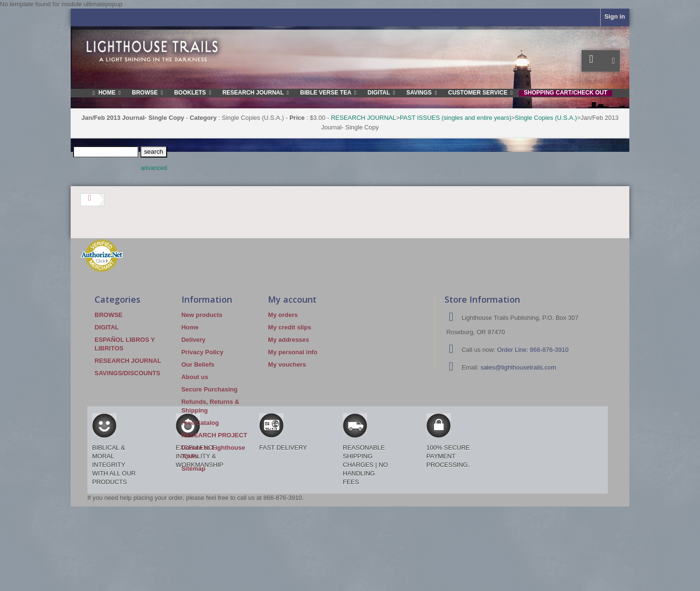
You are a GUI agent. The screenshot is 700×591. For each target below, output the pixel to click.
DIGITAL (107, 327)
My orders (283, 315)
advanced (154, 168)
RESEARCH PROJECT (214, 435)
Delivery (194, 340)
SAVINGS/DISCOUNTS (127, 373)
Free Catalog (200, 423)
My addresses (288, 340)
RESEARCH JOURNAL (364, 118)
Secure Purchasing (210, 389)
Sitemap (194, 469)
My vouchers (287, 364)
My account (292, 299)
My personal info (292, 352)
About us (195, 377)
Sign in (615, 16)
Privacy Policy (202, 352)
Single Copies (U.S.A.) (546, 118)
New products (202, 315)
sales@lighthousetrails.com (518, 367)
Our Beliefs (198, 364)
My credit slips (289, 327)
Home (190, 327)
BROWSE (109, 315)
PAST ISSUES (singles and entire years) (456, 118)
